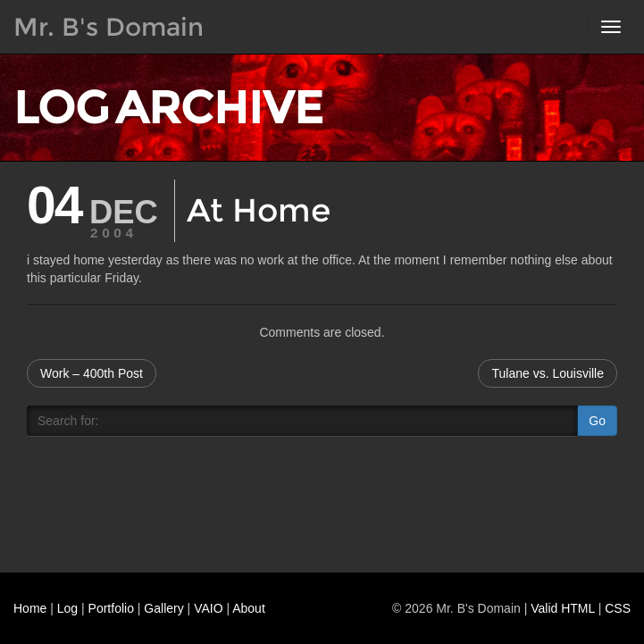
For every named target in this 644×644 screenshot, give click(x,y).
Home (30, 608)
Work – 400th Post (92, 373)
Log (67, 608)
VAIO (208, 608)
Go (597, 421)
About (249, 608)
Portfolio (111, 608)
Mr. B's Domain (109, 27)
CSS (618, 608)
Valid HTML (563, 608)
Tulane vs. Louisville (548, 373)
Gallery (163, 608)
